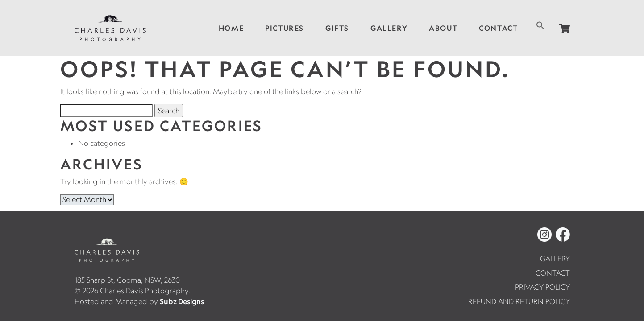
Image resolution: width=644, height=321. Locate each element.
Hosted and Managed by (139, 301)
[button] (540, 25)
